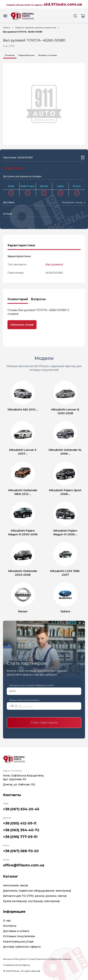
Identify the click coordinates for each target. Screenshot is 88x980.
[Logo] (22, 16)
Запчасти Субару (47, 959)
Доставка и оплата (16, 931)
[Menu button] (5, 16)
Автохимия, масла (15, 885)
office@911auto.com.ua (24, 865)
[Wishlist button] (83, 158)
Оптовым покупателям (19, 936)
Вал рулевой (54, 264)
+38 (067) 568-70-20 (21, 851)
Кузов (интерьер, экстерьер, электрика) (31, 901)
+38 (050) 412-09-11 (20, 823)
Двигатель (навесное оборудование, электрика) (37, 891)
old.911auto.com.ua (63, 4)
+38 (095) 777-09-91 (20, 837)
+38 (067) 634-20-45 (21, 809)
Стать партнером (44, 723)
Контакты (10, 926)
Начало (7, 28)
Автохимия (64, 959)
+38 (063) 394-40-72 (21, 830)
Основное (10, 55)
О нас (7, 921)
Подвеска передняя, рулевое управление (36, 28)
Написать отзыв (22, 325)
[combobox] (74, 202)
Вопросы (38, 299)
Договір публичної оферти (22, 947)
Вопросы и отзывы (48, 55)
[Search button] (75, 16)
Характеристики (26, 55)
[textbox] (72, 202)
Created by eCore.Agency (17, 965)
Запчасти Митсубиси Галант (19, 959)
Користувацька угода (18, 941)
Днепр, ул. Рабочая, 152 (19, 784)
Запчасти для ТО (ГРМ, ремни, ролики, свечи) (35, 896)
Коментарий (18, 299)
